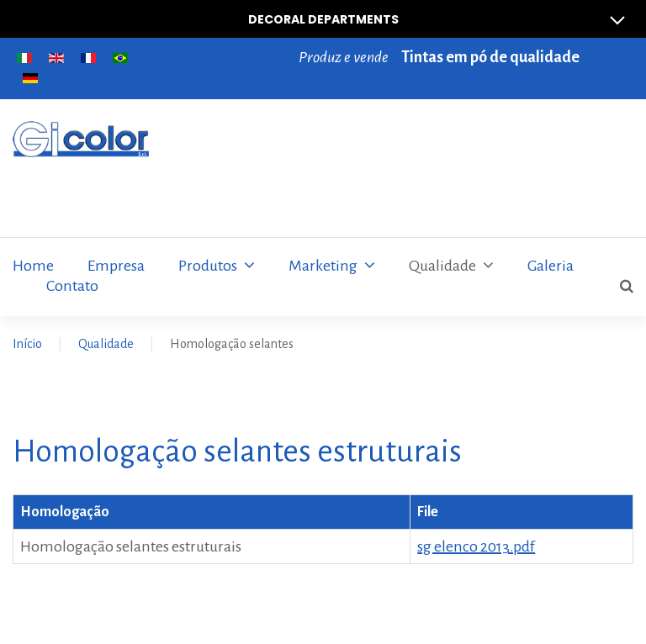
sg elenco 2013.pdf (476, 546)
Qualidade (106, 344)
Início (27, 344)
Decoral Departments (443, 19)
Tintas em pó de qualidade (490, 57)
